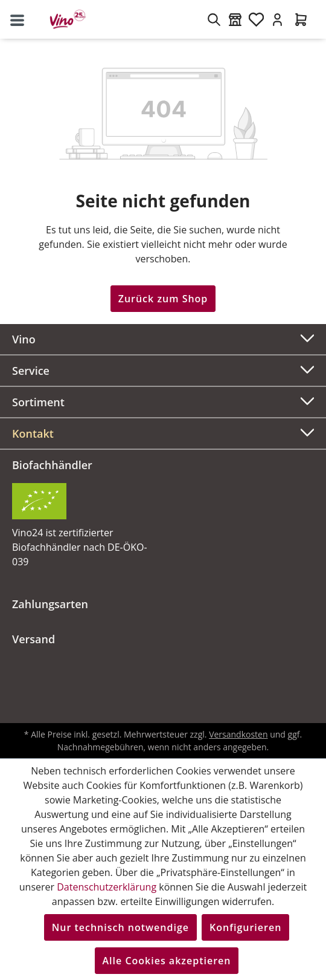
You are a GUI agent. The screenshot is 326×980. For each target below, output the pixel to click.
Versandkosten (238, 734)
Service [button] (163, 369)
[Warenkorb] (301, 19)
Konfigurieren (245, 927)
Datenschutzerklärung (107, 887)
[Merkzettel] (256, 19)
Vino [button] (163, 338)
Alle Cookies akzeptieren (167, 961)
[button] (163, 433)
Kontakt (33, 433)
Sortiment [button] (163, 401)
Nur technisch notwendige (120, 927)
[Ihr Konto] (277, 19)
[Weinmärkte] (235, 19)
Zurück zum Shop (163, 299)
